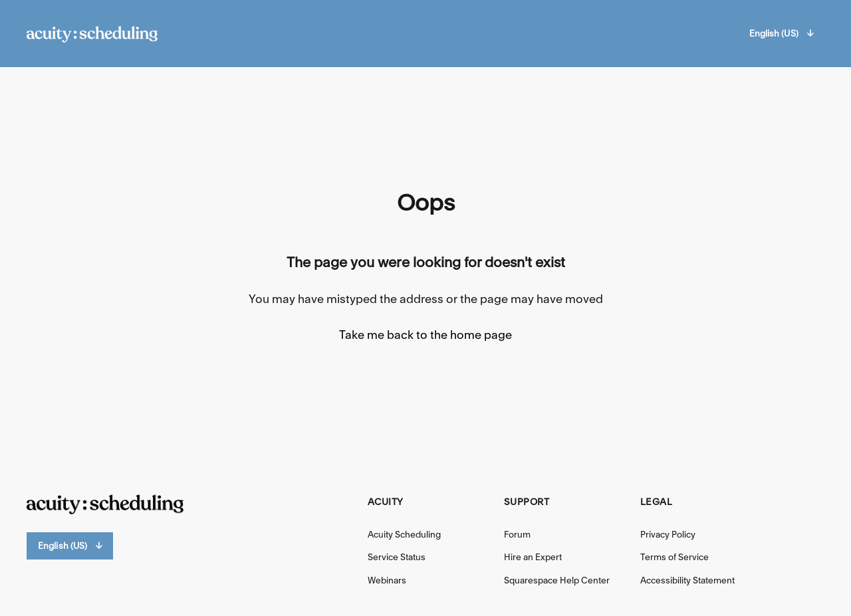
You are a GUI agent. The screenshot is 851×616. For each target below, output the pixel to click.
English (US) (781, 34)
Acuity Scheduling (404, 534)
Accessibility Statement (687, 580)
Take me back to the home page (425, 335)
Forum (517, 534)
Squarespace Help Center (557, 580)
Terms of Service (674, 557)
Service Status (397, 557)
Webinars (387, 580)
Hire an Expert (533, 557)
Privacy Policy (668, 534)
